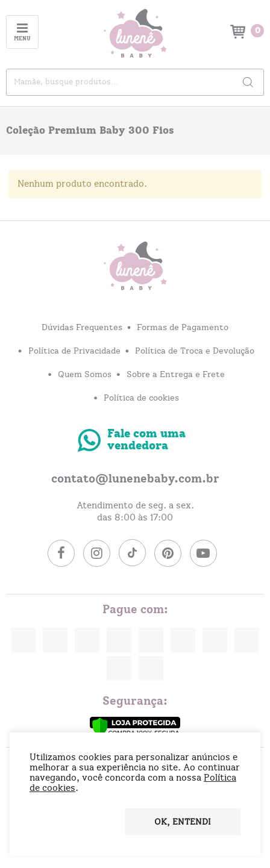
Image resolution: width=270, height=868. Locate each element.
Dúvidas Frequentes (82, 328)
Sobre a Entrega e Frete (176, 375)
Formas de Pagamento (183, 328)
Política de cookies (141, 398)
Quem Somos (85, 375)
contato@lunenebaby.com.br (135, 479)
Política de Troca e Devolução (195, 351)
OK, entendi (183, 822)
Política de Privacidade (74, 351)
